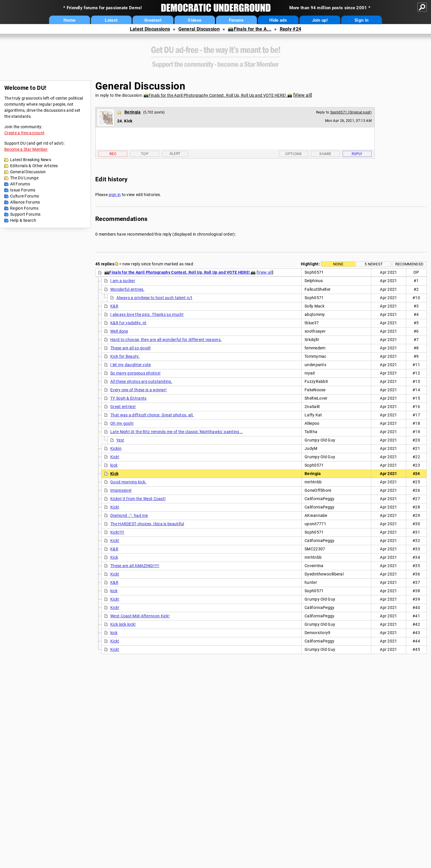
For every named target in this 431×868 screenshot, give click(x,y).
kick (114, 465)
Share (325, 154)
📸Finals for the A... (250, 29)
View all (303, 95)
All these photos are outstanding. (141, 381)
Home (69, 20)
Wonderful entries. (127, 289)
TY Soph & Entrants (128, 398)
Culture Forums (25, 196)
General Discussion (199, 29)
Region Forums (24, 208)
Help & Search (23, 220)
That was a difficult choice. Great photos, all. (152, 415)
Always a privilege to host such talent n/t (154, 298)
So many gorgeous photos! (135, 373)
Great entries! (123, 407)
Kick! (115, 457)
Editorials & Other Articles (34, 166)
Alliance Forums (25, 202)
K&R (114, 306)
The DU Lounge (24, 178)
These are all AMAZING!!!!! (135, 566)
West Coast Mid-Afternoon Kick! (140, 616)
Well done (119, 331)
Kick (114, 474)
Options (293, 154)
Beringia (133, 112)
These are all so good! (131, 348)
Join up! (320, 20)
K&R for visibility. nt (128, 323)
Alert (175, 153)
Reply (357, 154)
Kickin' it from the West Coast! (138, 499)
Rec (113, 154)
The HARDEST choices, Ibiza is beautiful (147, 524)
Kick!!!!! (117, 532)
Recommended (409, 264)
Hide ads (278, 20)
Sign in (361, 20)
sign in (115, 195)
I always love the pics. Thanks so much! (147, 314)
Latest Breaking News (31, 160)
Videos (195, 20)
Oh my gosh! (122, 423)
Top (145, 154)
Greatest (153, 20)
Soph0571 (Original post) (351, 112)
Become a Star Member (26, 149)
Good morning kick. (128, 482)
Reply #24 (291, 29)
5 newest (374, 264)
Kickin (116, 448)
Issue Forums (23, 190)
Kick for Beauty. (125, 356)
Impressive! (121, 490)
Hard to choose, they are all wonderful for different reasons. (166, 340)
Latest (111, 20)
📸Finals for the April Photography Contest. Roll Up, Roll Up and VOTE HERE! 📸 (218, 95)
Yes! (120, 440)
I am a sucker (123, 281)
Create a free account (24, 133)
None (338, 264)
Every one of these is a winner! (138, 390)
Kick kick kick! (123, 624)
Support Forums (25, 214)
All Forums (20, 184)
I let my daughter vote (131, 365)
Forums (236, 20)
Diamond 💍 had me (129, 515)
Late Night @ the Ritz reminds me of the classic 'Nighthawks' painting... (177, 432)
